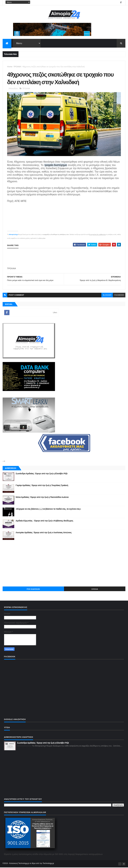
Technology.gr (48, 864)
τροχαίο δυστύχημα (56, 166)
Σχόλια (95, 590)
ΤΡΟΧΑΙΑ (17, 67)
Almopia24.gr (13, 235)
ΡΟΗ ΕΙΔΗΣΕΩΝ (33, 590)
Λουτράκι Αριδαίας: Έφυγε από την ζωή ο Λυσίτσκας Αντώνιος (44, 533)
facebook (119, 295)
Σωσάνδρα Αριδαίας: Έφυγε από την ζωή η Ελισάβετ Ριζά (42, 474)
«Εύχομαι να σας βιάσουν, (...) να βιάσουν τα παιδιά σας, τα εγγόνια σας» (48, 509)
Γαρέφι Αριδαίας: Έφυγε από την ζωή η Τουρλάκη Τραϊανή (42, 486)
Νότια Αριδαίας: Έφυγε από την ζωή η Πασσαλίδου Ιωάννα (42, 498)
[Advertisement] (64, 258)
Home (10, 67)
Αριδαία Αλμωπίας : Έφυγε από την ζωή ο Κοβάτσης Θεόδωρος (45, 521)
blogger (107, 295)
